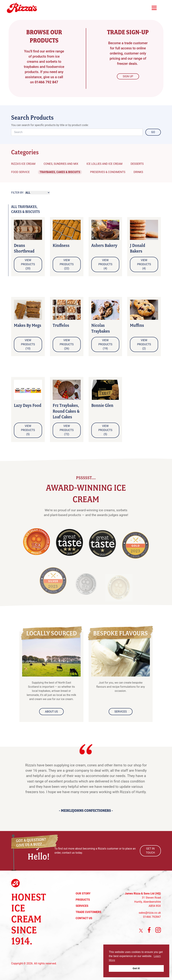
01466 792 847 (46, 82)
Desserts (137, 164)
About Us (51, 712)
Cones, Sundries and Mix (61, 164)
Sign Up (128, 76)
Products (83, 900)
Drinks (138, 172)
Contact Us (84, 918)
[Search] (77, 132)
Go (153, 132)
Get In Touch (150, 851)
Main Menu (154, 8)
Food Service (20, 172)
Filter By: (18, 193)
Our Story (83, 894)
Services (121, 712)
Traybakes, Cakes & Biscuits (60, 172)
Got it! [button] (136, 968)
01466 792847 (152, 917)
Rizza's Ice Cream (23, 164)
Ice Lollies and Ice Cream (104, 164)
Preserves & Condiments (108, 172)
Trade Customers (88, 912)
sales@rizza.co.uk (150, 913)
